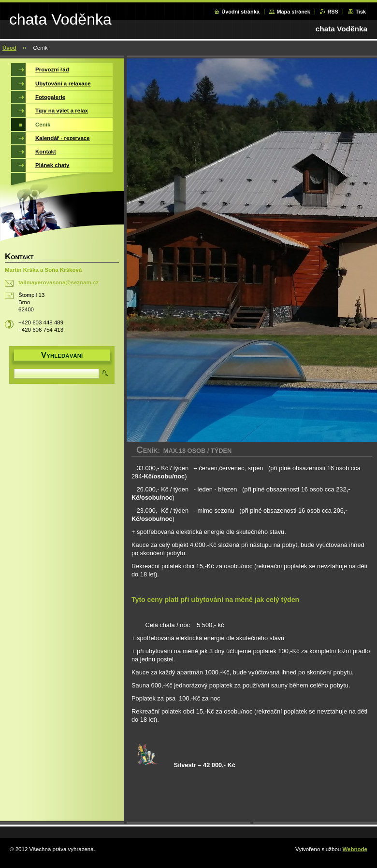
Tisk (361, 12)
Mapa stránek (293, 12)
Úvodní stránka (240, 12)
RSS (333, 12)
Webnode (355, 849)
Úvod (9, 48)
